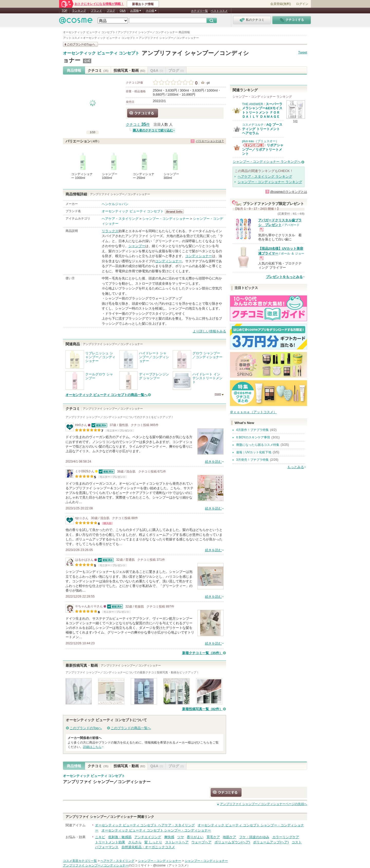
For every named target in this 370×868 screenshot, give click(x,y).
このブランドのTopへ (86, 728)
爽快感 (169, 837)
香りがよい (195, 837)
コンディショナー (199, 256)
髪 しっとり (153, 842)
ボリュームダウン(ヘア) (232, 842)
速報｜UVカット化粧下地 (254, 452)
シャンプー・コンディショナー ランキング (270, 182)
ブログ (111, 11)
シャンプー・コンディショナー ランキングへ (267, 162)
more (218, 394)
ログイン (302, 4)
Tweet (303, 52)
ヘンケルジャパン (115, 204)
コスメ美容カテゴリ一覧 (80, 861)
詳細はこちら (92, 747)
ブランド (96, 11)
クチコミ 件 (138, 125)
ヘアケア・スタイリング (120, 219)
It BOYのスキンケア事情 (253, 437)
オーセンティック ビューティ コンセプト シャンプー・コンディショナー (156, 830)
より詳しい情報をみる (209, 331)
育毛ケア (213, 837)
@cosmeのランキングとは (289, 192)
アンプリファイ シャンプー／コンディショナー (107, 782)
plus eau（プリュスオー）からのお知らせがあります (253, 145)
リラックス (110, 231)
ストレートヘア (177, 842)
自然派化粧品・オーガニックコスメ (148, 847)
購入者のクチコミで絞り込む (153, 130)
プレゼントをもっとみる (284, 277)
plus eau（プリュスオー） (260, 141)
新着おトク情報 (143, 4)
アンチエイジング (148, 837)
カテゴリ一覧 (199, 11)
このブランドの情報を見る (80, 44)
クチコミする (143, 113)
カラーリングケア (286, 837)
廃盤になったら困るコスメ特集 (258, 445)
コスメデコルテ (253, 125)
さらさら (135, 842)
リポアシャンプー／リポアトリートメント (263, 149)
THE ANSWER (253, 104)
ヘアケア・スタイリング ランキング (265, 177)
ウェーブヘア (201, 842)
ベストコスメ (219, 11)
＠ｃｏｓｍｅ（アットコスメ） (253, 412)
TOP (64, 11)
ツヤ (181, 837)
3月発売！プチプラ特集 (252, 460)
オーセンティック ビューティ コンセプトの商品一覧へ (107, 395)
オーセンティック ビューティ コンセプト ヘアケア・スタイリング (145, 825)
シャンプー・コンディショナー (166, 219)
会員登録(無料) (281, 4)
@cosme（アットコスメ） (172, 865)
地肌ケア (229, 837)
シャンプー (137, 246)
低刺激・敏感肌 (120, 837)
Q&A (123, 11)
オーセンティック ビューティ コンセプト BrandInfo (176, 212)
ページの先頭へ (263, 804)
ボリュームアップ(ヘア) (271, 842)
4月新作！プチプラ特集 (252, 430)
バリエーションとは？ (210, 141)
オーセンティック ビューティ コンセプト (101, 53)
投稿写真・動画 (129, 70)
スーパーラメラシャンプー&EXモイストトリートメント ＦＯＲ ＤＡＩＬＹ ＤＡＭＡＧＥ (262, 110)
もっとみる (296, 467)
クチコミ (98, 70)
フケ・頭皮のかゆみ (254, 837)
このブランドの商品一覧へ (131, 728)
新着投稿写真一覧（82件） (202, 709)
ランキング (79, 11)
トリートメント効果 (110, 842)
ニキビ (100, 837)
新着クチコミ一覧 (202, 653)
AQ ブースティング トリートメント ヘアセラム (262, 129)
